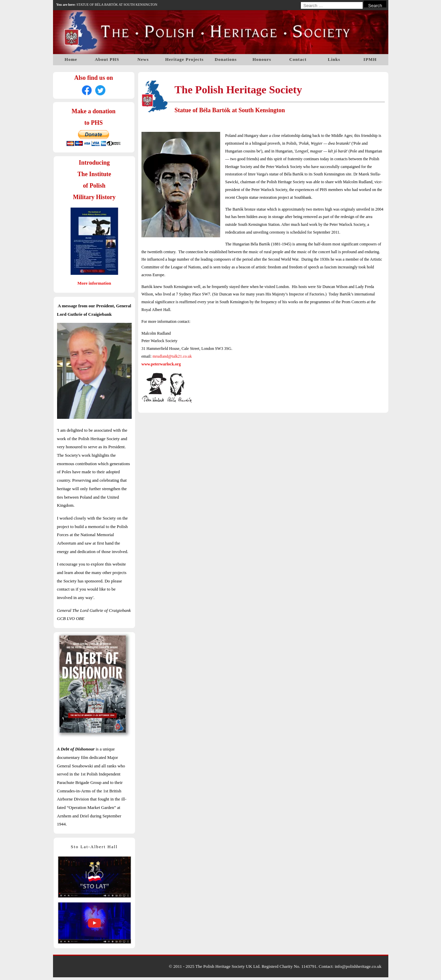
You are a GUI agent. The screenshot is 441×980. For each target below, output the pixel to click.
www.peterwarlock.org (161, 364)
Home (71, 59)
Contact (298, 59)
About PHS (107, 59)
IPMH (370, 59)
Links (334, 59)
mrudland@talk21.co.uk (172, 356)
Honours (262, 59)
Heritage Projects (184, 59)
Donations (226, 59)
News (143, 59)
